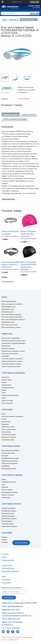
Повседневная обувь (9, 469)
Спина (4, 393)
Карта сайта (6, 582)
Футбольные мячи (8, 309)
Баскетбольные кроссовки (10, 450)
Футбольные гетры (8, 427)
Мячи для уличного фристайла (12, 317)
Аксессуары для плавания (28, 19)
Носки (4, 414)
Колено (4, 382)
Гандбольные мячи (8, 322)
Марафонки (6, 466)
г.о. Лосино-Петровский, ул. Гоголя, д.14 (16, 615)
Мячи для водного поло (10, 325)
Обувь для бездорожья (10, 463)
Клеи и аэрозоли (7, 403)
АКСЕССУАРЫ (13, 20)
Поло (3, 484)
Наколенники (6, 422)
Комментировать (8, 281)
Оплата (4, 557)
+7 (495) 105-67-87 (12, 619)
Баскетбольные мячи (9, 307)
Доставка (5, 554)
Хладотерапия (7, 385)
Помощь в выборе (8, 560)
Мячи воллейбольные (9, 301)
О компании (6, 579)
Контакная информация (10, 571)
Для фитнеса (6, 346)
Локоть (4, 390)
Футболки (5, 487)
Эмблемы (5, 542)
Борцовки (5, 456)
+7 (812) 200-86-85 (13, 628)
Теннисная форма (8, 524)
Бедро (4, 398)
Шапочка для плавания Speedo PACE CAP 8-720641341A (28, 234)
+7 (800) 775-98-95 (16, 2)
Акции (4, 576)
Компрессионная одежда (10, 395)
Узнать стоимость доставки (15, 119)
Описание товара (11, 115)
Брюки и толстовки (8, 495)
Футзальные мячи (7, 312)
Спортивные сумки (8, 440)
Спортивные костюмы (9, 482)
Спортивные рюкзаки (9, 434)
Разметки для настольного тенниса (13, 351)
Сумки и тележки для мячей (11, 366)
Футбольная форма (8, 516)
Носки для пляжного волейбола (12, 416)
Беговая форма (7, 521)
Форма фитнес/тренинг (9, 526)
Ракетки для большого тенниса (12, 361)
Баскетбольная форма (9, 518)
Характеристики (29, 115)
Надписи (4, 537)
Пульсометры (6, 432)
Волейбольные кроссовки (10, 458)
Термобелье (6, 497)
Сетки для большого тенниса (11, 364)
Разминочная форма (9, 508)
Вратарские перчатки (9, 437)
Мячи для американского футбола (13, 320)
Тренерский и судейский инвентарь (13, 343)
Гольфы (4, 419)
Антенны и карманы (8, 348)
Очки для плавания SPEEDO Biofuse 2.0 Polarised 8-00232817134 (11, 264)
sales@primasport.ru (15, 606)
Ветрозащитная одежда (10, 492)
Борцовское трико (8, 513)
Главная (5, 20)
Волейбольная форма (9, 511)
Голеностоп (5, 377)
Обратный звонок (8, 568)
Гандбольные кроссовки (10, 461)
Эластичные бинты (8, 388)
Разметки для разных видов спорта (14, 341)
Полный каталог (21, 543)
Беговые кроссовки (8, 453)
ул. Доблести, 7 (7, 624)
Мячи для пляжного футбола (11, 314)
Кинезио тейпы (7, 380)
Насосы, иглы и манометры (11, 338)
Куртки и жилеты (7, 490)
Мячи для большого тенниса (11, 327)
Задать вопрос (7, 565)
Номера (4, 540)
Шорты (4, 479)
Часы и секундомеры (9, 429)
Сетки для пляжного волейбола (12, 359)
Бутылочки (5, 424)
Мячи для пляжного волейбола (12, 304)
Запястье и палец (7, 400)
